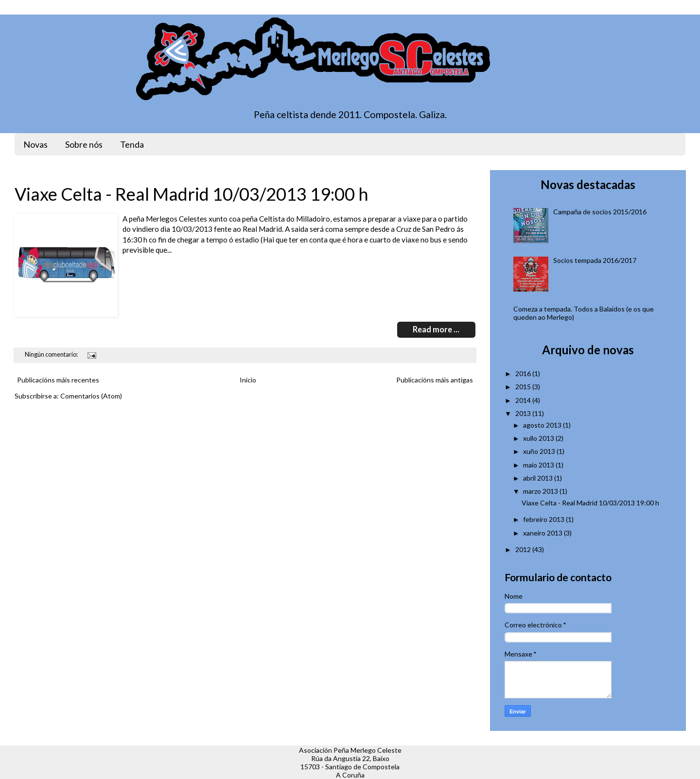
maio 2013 (539, 465)
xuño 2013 (539, 451)
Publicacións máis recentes (58, 380)
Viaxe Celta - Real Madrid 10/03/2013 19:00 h (192, 194)
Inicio (248, 380)
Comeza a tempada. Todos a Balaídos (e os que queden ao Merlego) (584, 313)
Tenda (132, 144)
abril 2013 (538, 478)
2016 (523, 373)
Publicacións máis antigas (435, 380)
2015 (523, 387)
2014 (523, 400)
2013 (523, 413)
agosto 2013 (542, 425)
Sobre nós (84, 144)
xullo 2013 (539, 438)
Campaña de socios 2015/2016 (600, 212)
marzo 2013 (541, 491)
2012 (523, 549)
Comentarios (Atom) (91, 396)
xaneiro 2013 (543, 533)
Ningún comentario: (52, 355)
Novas (35, 144)
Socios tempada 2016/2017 (595, 260)
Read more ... (436, 329)
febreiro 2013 (544, 519)
